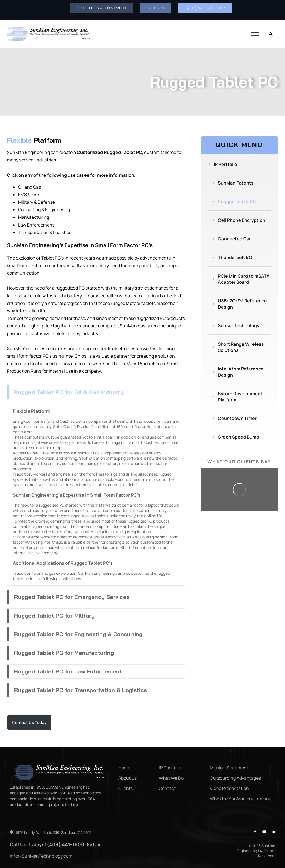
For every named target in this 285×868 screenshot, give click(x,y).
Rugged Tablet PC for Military (54, 615)
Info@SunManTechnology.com (41, 856)
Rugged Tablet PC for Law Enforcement (68, 671)
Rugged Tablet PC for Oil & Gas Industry (69, 392)
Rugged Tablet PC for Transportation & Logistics (81, 690)
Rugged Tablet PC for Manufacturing (64, 653)
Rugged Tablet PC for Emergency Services (72, 597)
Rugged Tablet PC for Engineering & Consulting (78, 634)
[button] (96, 392)
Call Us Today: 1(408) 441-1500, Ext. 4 (55, 844)
